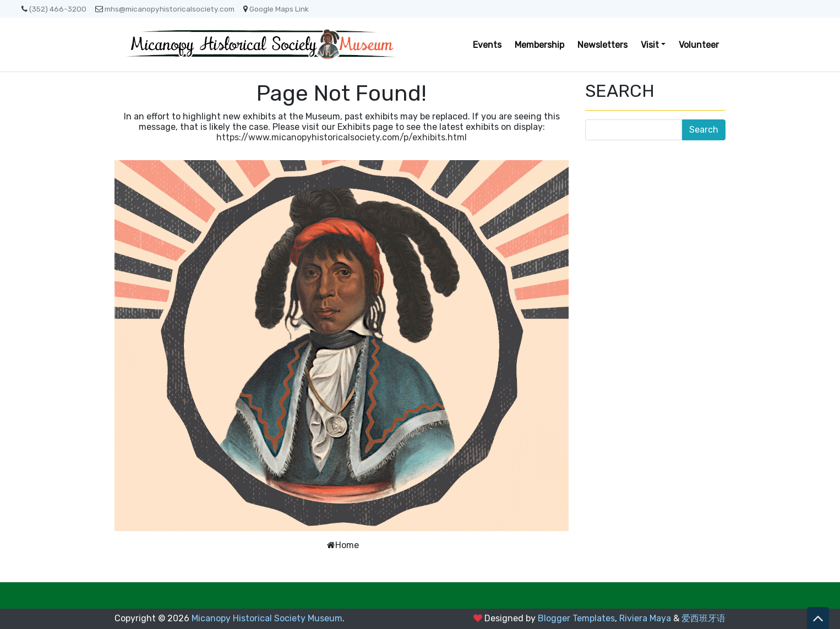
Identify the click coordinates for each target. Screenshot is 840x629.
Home (347, 545)
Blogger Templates (576, 618)
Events (487, 45)
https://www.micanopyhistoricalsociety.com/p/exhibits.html (342, 137)
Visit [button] (650, 45)
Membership (539, 45)
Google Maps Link (276, 9)
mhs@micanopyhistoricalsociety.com (165, 9)
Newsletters (602, 45)
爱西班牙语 (703, 618)
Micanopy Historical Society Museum (267, 618)
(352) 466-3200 (54, 9)
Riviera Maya (645, 618)
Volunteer (699, 45)
